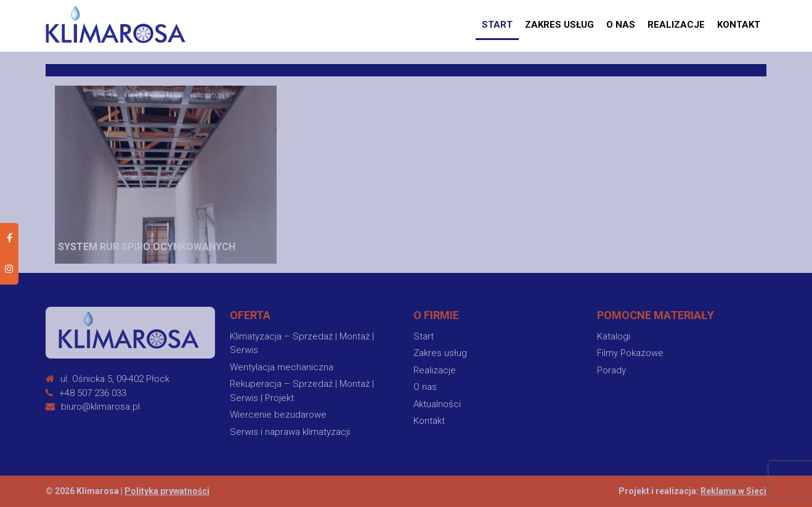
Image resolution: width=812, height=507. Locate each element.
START (497, 25)
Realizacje (676, 25)
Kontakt (739, 25)
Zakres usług (559, 25)
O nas (621, 25)
